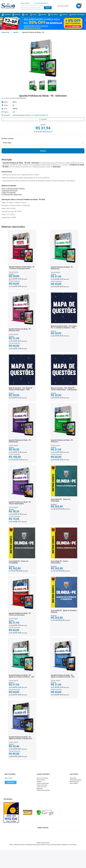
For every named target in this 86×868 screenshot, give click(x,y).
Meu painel (73, 778)
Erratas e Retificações (43, 783)
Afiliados (11, 782)
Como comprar (41, 780)
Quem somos (8, 778)
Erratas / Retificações (77, 15)
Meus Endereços (75, 782)
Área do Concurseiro (42, 778)
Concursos (6, 15)
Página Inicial (5, 32)
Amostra (43, 119)
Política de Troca (41, 787)
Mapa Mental (53, 15)
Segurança (40, 789)
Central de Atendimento (41, 3)
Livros (25, 15)
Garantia (39, 782)
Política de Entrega (42, 785)
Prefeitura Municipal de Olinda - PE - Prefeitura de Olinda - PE (30, 115)
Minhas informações (76, 780)
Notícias (64, 15)
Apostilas (16, 15)
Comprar (43, 151)
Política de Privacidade (43, 790)
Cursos (33, 15)
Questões (42, 15)
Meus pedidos (25, 3)
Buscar (48, 8)
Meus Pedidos (74, 783)
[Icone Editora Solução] (9, 6)
